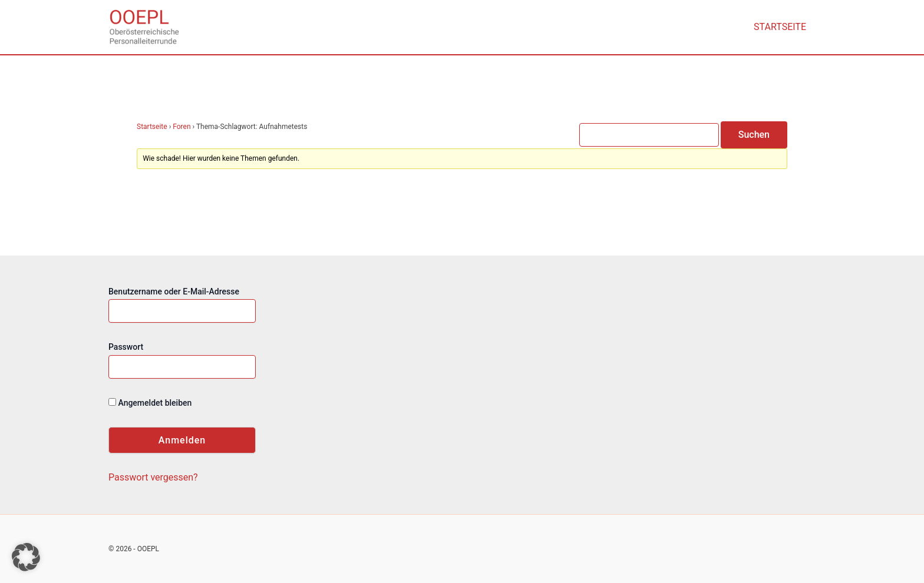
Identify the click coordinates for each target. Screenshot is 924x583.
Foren (181, 127)
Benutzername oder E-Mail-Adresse (174, 291)
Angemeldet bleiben (150, 403)
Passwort (126, 347)
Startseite (780, 27)
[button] (26, 557)
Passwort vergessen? (153, 477)
